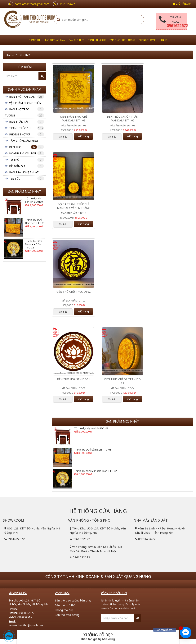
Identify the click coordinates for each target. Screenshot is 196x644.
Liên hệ (163, 40)
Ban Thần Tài (19, 122)
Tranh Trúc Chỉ (97, 40)
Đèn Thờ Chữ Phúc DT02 (73, 292)
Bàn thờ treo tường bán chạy (73, 600)
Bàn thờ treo (77, 40)
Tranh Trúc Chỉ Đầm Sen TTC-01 (35, 221)
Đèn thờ (15, 147)
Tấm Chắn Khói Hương (122, 40)
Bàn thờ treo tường (67, 615)
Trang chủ (35, 40)
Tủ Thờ (14, 160)
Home (10, 55)
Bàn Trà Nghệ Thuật (24, 172)
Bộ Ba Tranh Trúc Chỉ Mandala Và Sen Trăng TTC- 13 (74, 206)
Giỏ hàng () (182, 4)
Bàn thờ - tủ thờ (65, 605)
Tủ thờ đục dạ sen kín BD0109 (34, 200)
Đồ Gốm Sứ (17, 166)
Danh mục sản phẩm (25, 89)
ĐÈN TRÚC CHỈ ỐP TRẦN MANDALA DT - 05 (123, 118)
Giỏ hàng (84, 136)
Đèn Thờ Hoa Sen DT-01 (73, 379)
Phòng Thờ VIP (147, 40)
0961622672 (177, 26)
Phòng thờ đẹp (64, 610)
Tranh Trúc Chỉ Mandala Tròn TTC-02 (33, 244)
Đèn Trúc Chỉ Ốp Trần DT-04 (123, 381)
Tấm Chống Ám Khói (24, 141)
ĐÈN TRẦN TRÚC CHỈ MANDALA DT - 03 (74, 118)
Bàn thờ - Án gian (55, 40)
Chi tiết (63, 137)
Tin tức (15, 179)
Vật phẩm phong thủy (25, 103)
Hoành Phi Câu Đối (23, 153)
